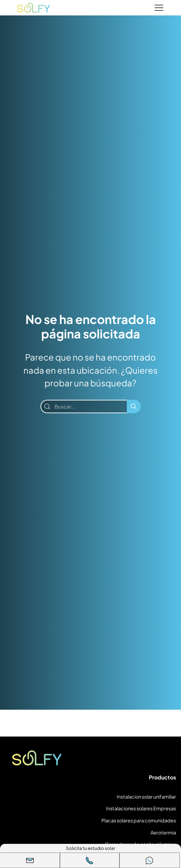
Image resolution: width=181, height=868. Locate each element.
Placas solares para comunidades (139, 820)
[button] (30, 860)
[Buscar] (134, 406)
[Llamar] (90, 860)
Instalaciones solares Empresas (141, 808)
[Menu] (159, 8)
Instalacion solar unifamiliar (146, 797)
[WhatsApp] (149, 860)
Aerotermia (163, 832)
